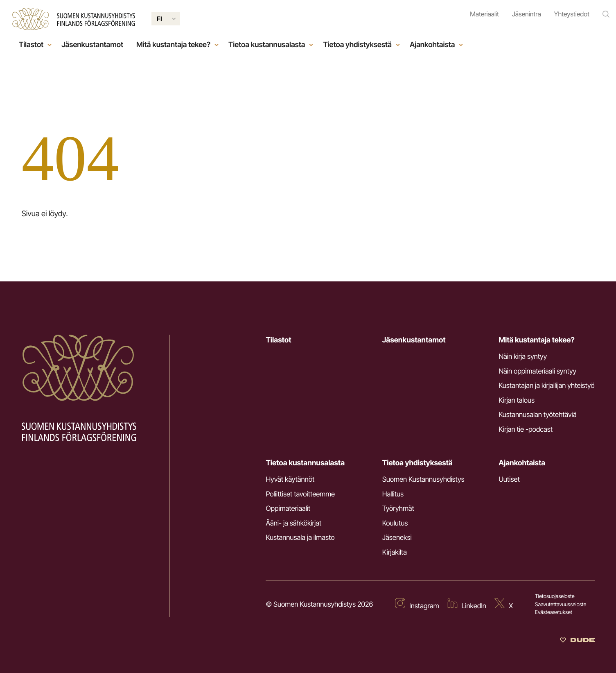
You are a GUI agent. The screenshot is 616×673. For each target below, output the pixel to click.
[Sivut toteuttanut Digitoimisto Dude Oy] (577, 641)
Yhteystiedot (572, 14)
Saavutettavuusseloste (561, 605)
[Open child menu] (50, 45)
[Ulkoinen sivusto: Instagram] (417, 605)
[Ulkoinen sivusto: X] (504, 605)
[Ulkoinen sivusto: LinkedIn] (467, 605)
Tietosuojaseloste (555, 596)
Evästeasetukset (554, 612)
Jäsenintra (527, 14)
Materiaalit (484, 14)
